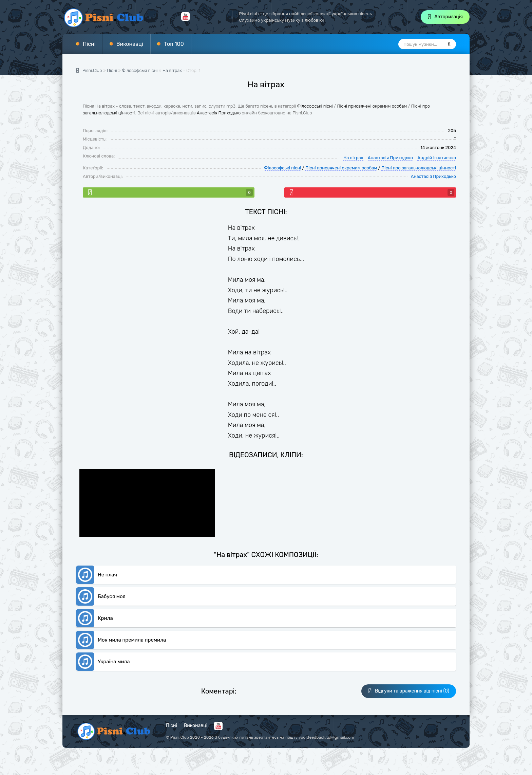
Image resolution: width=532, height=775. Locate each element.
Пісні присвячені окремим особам (372, 106)
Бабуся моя (112, 596)
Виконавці (130, 44)
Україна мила (114, 662)
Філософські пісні (315, 106)
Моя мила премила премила (132, 640)
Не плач (107, 575)
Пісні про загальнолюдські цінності (419, 168)
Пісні (89, 44)
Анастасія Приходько (219, 113)
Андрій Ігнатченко (437, 158)
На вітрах (172, 70)
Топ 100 (174, 44)
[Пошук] (449, 44)
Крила (105, 618)
